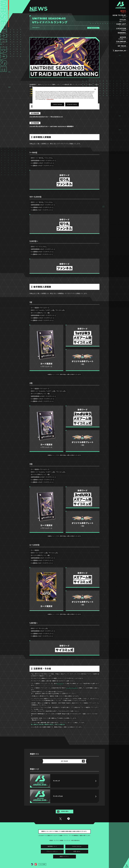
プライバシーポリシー (52, 851)
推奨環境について (52, 846)
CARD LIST (121, 25)
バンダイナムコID (72, 688)
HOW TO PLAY (119, 16)
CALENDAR (121, 42)
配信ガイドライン (64, 856)
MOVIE (122, 38)
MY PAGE (122, 47)
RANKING (122, 34)
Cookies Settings (77, 846)
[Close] (95, 89)
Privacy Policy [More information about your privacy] (50, 99)
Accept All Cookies (72, 104)
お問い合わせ (77, 851)
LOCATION (121, 29)
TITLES (122, 21)
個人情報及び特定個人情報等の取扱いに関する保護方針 (48, 724)
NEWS (123, 12)
